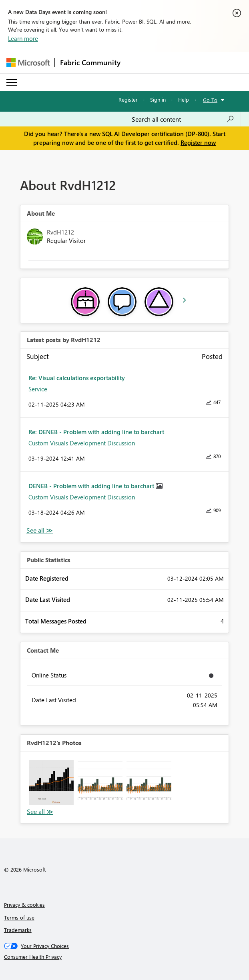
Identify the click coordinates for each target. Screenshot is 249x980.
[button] (51, 782)
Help (184, 99)
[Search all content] (183, 119)
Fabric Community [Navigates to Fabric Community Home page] (90, 62)
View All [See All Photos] (40, 812)
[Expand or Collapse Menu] (12, 82)
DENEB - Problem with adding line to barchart (92, 486)
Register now (198, 142)
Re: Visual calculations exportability (77, 378)
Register (128, 99)
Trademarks (18, 930)
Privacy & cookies (24, 905)
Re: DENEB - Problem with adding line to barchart (96, 432)
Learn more (23, 38)
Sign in (158, 99)
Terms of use (19, 917)
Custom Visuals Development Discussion (82, 443)
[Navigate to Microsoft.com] (28, 63)
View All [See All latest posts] (40, 530)
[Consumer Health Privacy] (125, 957)
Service (38, 389)
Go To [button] (210, 100)
